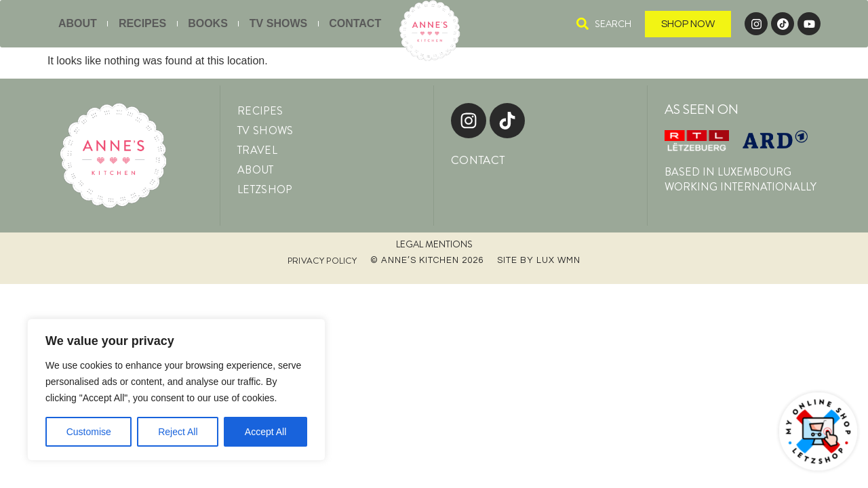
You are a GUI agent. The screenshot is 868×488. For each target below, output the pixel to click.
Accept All (265, 432)
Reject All (178, 432)
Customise (89, 432)
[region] (176, 390)
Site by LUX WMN (539, 260)
